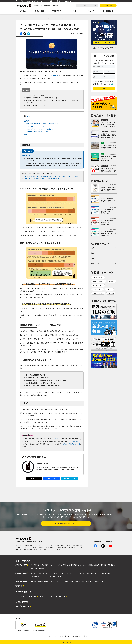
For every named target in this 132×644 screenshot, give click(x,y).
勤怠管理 (47, 581)
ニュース (91, 11)
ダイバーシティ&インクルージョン (42, 573)
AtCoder (56, 439)
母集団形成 (111, 565)
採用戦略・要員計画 (100, 565)
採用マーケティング (99, 281)
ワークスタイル (79, 573)
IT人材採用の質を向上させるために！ (38, 132)
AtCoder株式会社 (53, 76)
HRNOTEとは (108, 11)
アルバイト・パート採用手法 (59, 565)
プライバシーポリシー (51, 636)
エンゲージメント (99, 293)
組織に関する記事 (21, 573)
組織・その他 (57, 577)
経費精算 (91, 581)
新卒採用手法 (35, 565)
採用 (93, 248)
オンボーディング (99, 285)
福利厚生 (77, 581)
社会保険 (33, 581)
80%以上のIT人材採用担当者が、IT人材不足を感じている (45, 124)
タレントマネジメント (92, 573)
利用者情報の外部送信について (70, 636)
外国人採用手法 (74, 565)
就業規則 (40, 581)
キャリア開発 (35, 577)
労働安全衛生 (69, 581)
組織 (93, 253)
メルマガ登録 (108, 5)
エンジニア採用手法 (86, 565)
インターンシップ (99, 277)
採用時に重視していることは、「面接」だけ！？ (42, 129)
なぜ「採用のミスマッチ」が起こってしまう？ (41, 126)
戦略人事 (110, 289)
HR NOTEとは (61, 596)
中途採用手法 (44, 565)
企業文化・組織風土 (67, 573)
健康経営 (112, 281)
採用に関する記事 (21, 565)
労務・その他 (99, 581)
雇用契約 (111, 293)
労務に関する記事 (21, 581)
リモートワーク (98, 289)
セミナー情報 (20, 596)
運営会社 (86, 636)
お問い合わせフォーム (22, 606)
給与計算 (84, 581)
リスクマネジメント (57, 581)
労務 (93, 258)
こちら (113, 84)
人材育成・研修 (105, 573)
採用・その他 (43, 568)
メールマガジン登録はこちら (65, 524)
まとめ (26, 134)
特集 (74, 11)
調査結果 (26, 121)
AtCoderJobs (74, 441)
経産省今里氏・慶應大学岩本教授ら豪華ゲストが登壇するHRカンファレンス (103, 48)
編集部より (95, 263)
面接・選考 (34, 568)
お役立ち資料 (32, 596)
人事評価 (56, 573)
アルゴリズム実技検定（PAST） (70, 444)
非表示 (29, 116)
